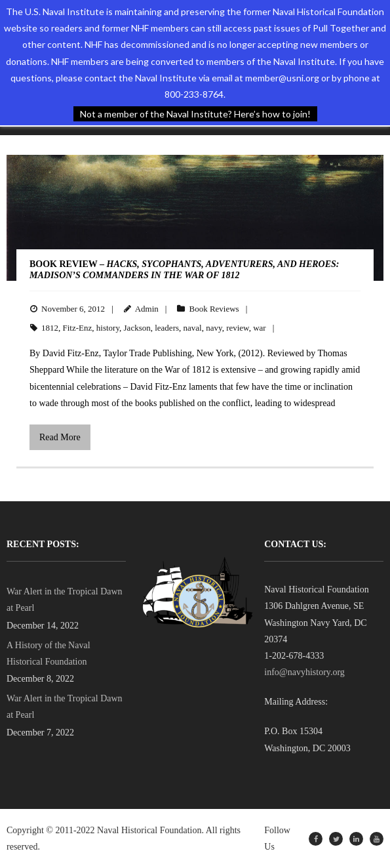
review (238, 328)
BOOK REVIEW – (185, 270)
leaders (167, 328)
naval (193, 328)
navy (214, 328)
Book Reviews (214, 309)
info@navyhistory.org (304, 672)
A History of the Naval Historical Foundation (49, 653)
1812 (50, 328)
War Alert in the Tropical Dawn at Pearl (65, 600)
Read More (60, 437)
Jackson (137, 328)
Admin (147, 309)
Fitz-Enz (78, 328)
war (260, 328)
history (108, 328)
